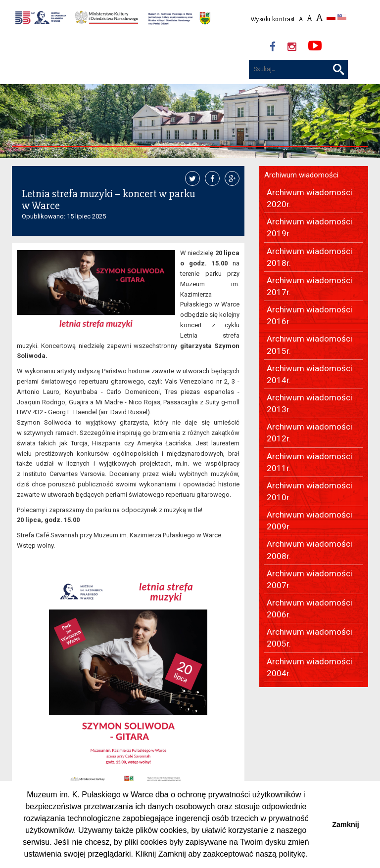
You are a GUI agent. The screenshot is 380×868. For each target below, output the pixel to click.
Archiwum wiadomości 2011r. (309, 462)
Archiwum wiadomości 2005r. (309, 638)
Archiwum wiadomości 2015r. (309, 345)
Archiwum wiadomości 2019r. (309, 227)
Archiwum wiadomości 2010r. (309, 491)
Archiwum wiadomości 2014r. (309, 374)
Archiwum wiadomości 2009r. (309, 521)
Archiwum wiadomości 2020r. (309, 198)
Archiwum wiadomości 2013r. (309, 403)
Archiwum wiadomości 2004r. (309, 667)
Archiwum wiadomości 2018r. (309, 257)
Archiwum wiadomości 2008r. (309, 550)
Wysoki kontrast (273, 19)
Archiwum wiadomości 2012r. (309, 433)
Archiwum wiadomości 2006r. (309, 608)
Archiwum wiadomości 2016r (309, 315)
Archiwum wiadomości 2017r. (309, 286)
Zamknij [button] (345, 825)
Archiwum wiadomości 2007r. (309, 579)
